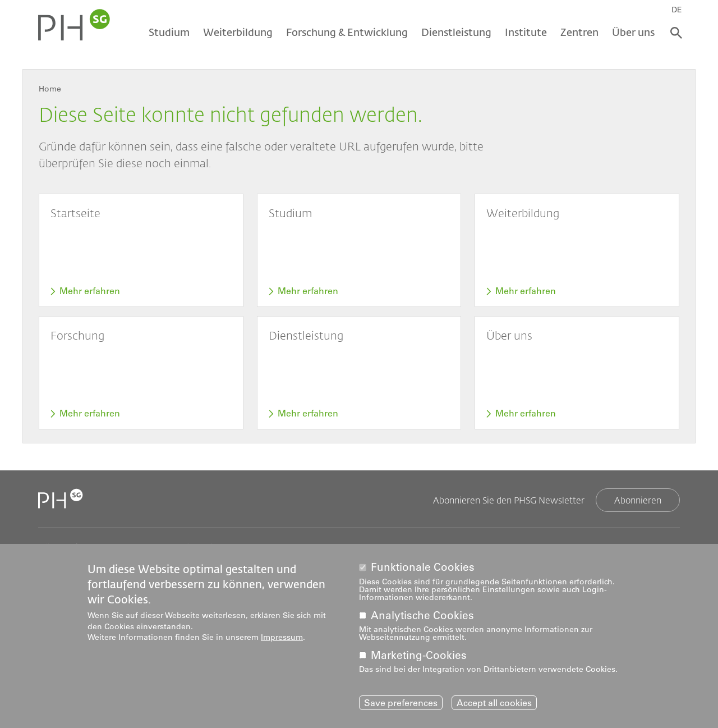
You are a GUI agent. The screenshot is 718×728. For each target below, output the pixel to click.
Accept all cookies (494, 706)
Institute (526, 32)
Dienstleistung (456, 32)
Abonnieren (638, 500)
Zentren (579, 32)
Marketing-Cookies (419, 658)
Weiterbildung (238, 32)
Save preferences (401, 706)
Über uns (633, 32)
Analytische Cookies (422, 618)
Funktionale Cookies (423, 570)
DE (677, 10)
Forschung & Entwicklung (347, 32)
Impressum (282, 640)
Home (50, 89)
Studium (169, 32)
